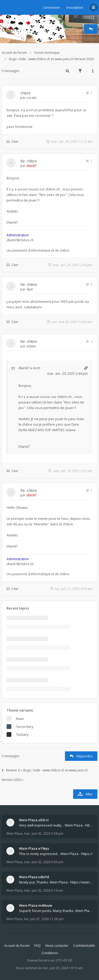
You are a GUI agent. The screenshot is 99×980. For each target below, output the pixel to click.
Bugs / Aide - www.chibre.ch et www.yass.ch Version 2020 (51, 59)
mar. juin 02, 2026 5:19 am (44, 890)
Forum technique (47, 53)
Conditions (50, 953)
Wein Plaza (14, 834)
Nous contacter (57, 946)
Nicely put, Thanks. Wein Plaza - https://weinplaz (56, 882)
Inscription (75, 7)
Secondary (25, 727)
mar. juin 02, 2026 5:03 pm (44, 862)
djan (30, 289)
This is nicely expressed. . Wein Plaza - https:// (56, 854)
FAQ (37, 946)
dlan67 (32, 166)
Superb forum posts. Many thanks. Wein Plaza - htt (56, 911)
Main (20, 719)
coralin (32, 98)
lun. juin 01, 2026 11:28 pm (44, 919)
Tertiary (22, 734)
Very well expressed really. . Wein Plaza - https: (56, 825)
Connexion (51, 7)
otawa (31, 346)
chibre (10, 29)
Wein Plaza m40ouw (36, 905)
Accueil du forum (14, 53)
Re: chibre (29, 161)
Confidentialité (84, 946)
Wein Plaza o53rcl (34, 820)
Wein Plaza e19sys (34, 848)
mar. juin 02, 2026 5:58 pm (44, 834)
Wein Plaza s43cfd (34, 877)
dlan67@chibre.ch (20, 240)
